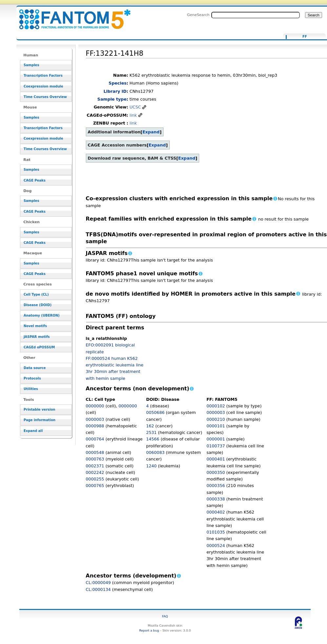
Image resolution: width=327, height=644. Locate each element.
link (133, 115)
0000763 (95, 459)
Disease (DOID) (38, 305)
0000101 (216, 426)
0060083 (155, 452)
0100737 (216, 446)
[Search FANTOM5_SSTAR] (256, 15)
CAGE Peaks (35, 180)
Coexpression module (43, 86)
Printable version (39, 410)
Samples (31, 65)
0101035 (216, 532)
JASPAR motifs (37, 337)
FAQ (165, 616)
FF (305, 37)
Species (118, 83)
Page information (39, 420)
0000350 (216, 472)
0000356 (216, 486)
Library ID (115, 91)
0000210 (216, 419)
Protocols (32, 378)
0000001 (216, 439)
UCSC (135, 107)
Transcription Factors (43, 76)
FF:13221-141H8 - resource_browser (71, 16)
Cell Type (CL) (36, 294)
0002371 (95, 466)
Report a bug (149, 630)
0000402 (216, 512)
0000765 (95, 486)
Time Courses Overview (45, 97)
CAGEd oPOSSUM (39, 347)
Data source (35, 368)
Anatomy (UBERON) (42, 315)
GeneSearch (198, 15)
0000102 (216, 406)
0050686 (155, 412)
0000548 (95, 452)
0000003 (95, 419)
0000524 (216, 546)
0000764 (95, 439)
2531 (151, 432)
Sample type (112, 99)
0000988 (95, 426)
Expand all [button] (33, 431)
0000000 (95, 406)
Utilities (31, 389)
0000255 (95, 479)
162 (150, 426)
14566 (153, 439)
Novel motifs (35, 326)
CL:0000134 (98, 589)
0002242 (95, 472)
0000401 (216, 459)
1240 (151, 466)
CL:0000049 (98, 583)
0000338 (216, 499)
